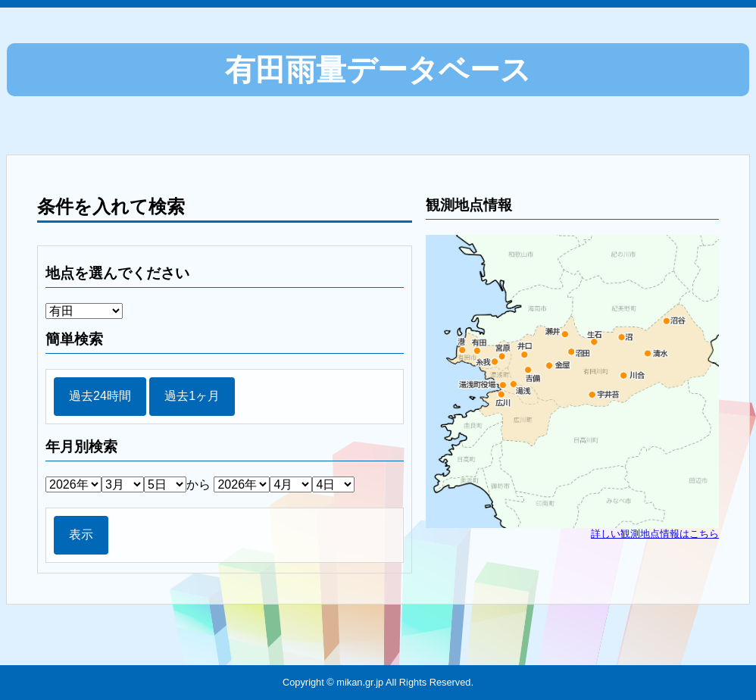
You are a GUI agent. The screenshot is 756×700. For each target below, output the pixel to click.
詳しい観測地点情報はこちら (655, 534)
